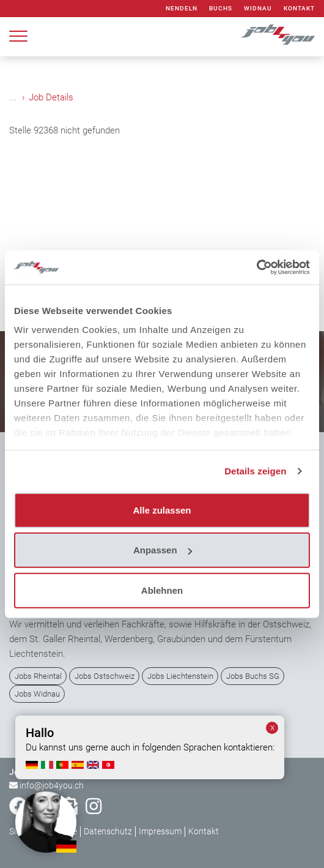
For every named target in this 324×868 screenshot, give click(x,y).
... (13, 97)
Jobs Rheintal (38, 676)
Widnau (258, 8)
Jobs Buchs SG (253, 676)
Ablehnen (162, 590)
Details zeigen (255, 471)
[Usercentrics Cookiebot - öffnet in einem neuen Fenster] (256, 268)
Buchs (221, 8)
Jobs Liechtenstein (180, 676)
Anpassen (163, 550)
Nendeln (182, 8)
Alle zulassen (162, 510)
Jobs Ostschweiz (105, 676)
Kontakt (299, 8)
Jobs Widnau (37, 694)
